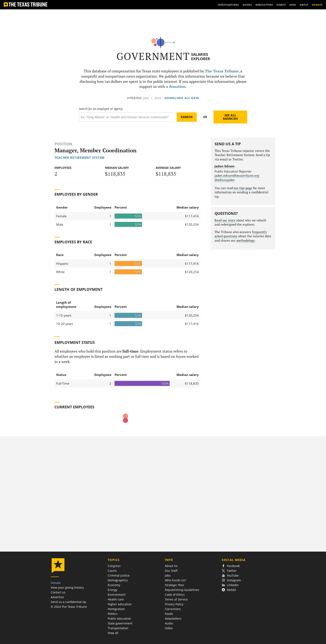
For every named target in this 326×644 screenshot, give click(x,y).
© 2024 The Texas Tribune (69, 607)
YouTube (230, 575)
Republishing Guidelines (182, 590)
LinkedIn (230, 585)
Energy (112, 590)
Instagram (231, 580)
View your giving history (67, 587)
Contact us (58, 592)
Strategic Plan (174, 585)
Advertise (57, 597)
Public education (119, 619)
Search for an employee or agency (101, 109)
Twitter (229, 571)
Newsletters (173, 619)
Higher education (120, 604)
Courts (112, 571)
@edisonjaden (225, 180)
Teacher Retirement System (80, 158)
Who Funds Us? (175, 580)
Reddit (229, 590)
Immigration (116, 609)
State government (120, 623)
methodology (246, 241)
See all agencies (230, 117)
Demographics (118, 580)
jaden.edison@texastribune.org (237, 175)
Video (169, 628)
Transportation (118, 628)
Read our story (225, 220)
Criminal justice (119, 575)
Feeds (169, 614)
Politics (113, 614)
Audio (169, 623)
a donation (176, 86)
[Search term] (128, 117)
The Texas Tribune (222, 71)
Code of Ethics (175, 595)
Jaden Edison (225, 166)
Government (153, 56)
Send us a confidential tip (69, 602)
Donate (56, 583)
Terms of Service (176, 599)
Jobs (168, 575)
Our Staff (171, 571)
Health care (116, 599)
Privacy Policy (174, 604)
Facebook (231, 566)
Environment (117, 595)
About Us (171, 566)
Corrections (173, 609)
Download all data (182, 98)
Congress (114, 566)
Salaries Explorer (201, 57)
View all (113, 633)
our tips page (243, 188)
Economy (114, 585)
